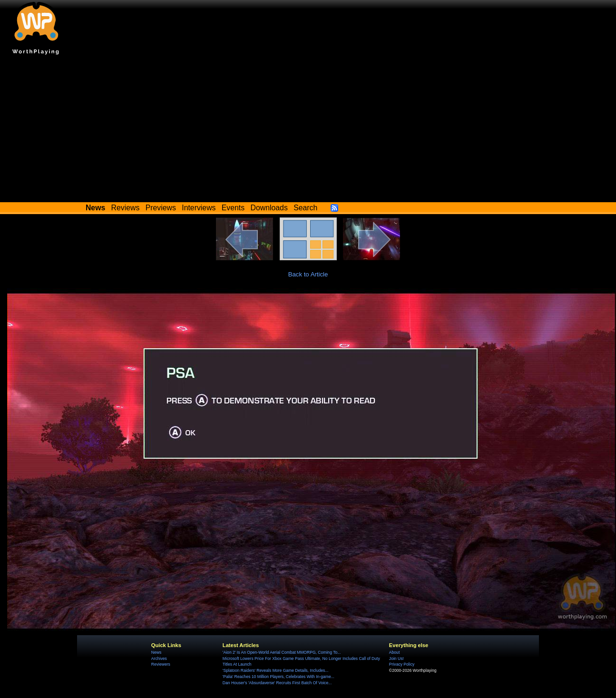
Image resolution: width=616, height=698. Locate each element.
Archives (159, 659)
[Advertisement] (308, 131)
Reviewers (161, 664)
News (156, 652)
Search (305, 208)
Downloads (269, 208)
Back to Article (308, 274)
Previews (161, 208)
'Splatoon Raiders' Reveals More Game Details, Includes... (276, 670)
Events (233, 208)
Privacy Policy (402, 664)
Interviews (199, 208)
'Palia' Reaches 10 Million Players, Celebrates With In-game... (279, 677)
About (394, 652)
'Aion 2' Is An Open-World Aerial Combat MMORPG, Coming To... (282, 652)
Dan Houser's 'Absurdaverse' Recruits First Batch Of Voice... (277, 683)
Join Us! (396, 659)
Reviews (126, 208)
